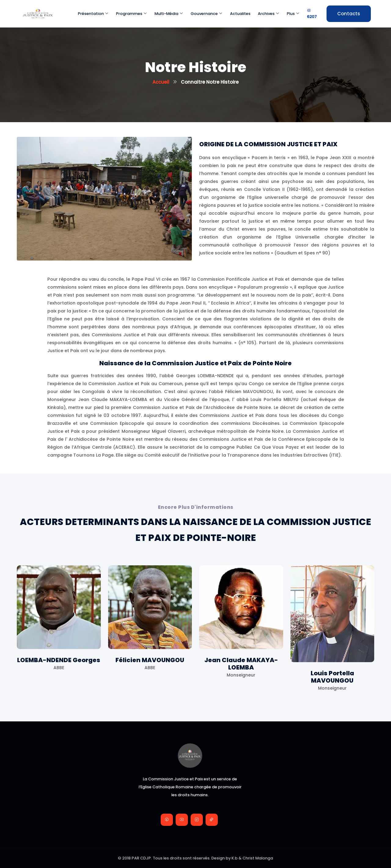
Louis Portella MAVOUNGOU (332, 677)
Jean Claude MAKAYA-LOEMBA (241, 664)
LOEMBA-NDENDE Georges (59, 660)
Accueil (161, 82)
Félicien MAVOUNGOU (150, 660)
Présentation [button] (93, 14)
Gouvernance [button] (207, 14)
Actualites (240, 14)
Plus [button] (293, 14)
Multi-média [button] (169, 14)
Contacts (349, 14)
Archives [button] (269, 14)
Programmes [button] (132, 14)
